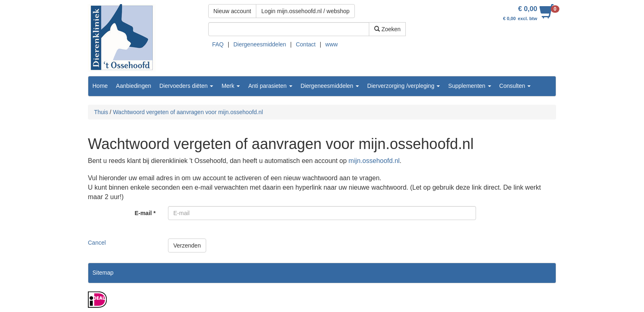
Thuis (101, 112)
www (331, 44)
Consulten (515, 86)
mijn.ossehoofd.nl (374, 161)
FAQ (218, 44)
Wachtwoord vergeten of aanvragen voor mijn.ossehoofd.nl (188, 112)
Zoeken (388, 29)
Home (100, 86)
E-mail (145, 213)
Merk (231, 86)
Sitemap (103, 273)
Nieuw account (232, 11)
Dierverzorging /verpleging (404, 86)
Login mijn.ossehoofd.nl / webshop (305, 11)
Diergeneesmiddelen (260, 44)
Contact (306, 44)
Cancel (97, 243)
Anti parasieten (270, 86)
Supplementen (469, 86)
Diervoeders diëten (186, 86)
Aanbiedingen (133, 86)
